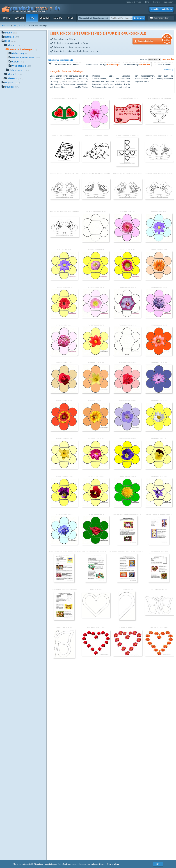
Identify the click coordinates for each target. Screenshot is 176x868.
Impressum (168, 2)
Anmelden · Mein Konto (161, 9)
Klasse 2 (13, 74)
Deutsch (19, 18)
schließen (169, 70)
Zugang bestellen (155, 41)
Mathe (6, 18)
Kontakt (156, 2)
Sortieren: (143, 59)
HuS (32, 18)
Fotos (70, 18)
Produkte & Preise (134, 2)
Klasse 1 (23, 26)
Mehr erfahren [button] (113, 864)
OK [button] (158, 864)
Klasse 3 (14, 79)
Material (57, 18)
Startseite (6, 26)
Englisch (45, 18)
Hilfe (147, 2)
